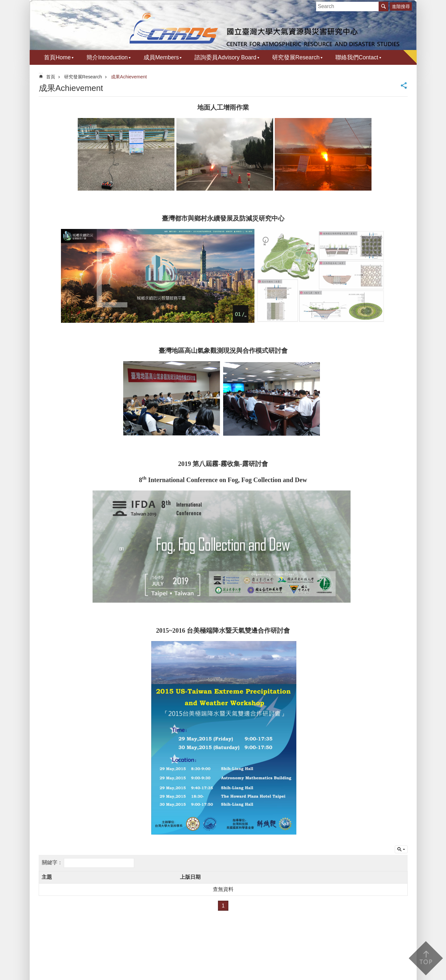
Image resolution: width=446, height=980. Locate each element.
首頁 (51, 77)
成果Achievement (129, 77)
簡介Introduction (107, 57)
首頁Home (57, 57)
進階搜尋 (401, 6)
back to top (426, 958)
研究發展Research (296, 57)
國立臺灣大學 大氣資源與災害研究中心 (223, 28)
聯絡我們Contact (357, 57)
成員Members (161, 57)
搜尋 (383, 6)
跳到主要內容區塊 (3, 3)
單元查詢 (401, 849)
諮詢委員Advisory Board (225, 57)
